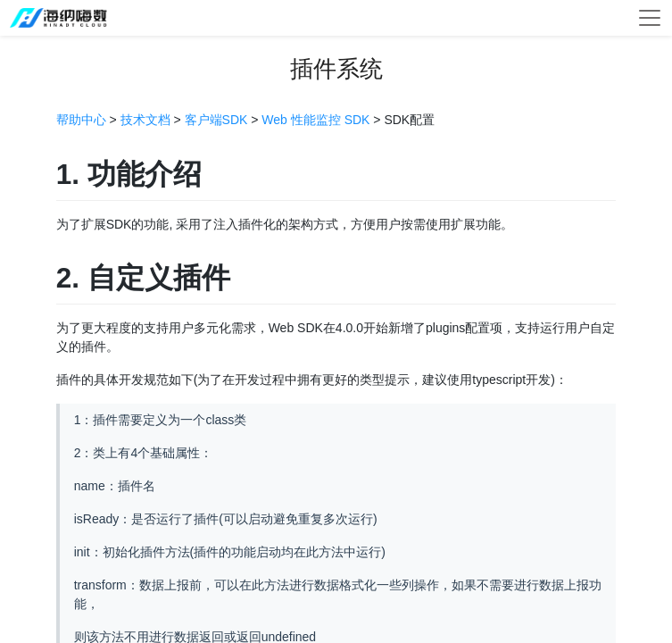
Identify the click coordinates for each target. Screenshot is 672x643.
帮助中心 (81, 120)
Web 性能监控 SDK (315, 120)
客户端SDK (216, 120)
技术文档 (145, 120)
